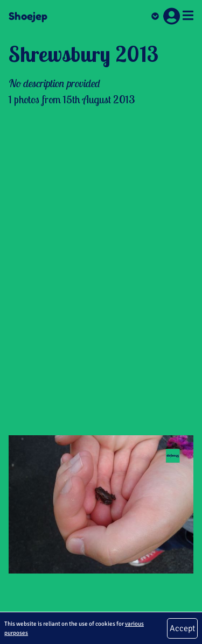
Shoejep (28, 16)
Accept (182, 628)
